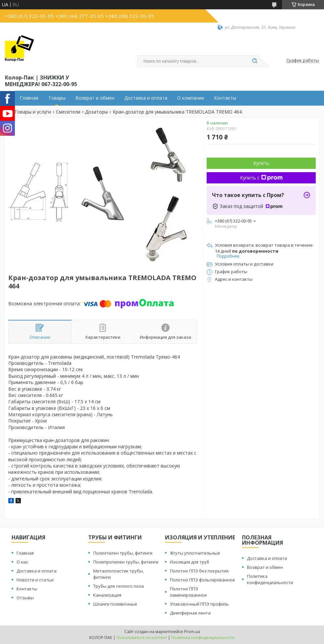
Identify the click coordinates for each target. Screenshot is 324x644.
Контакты (225, 98)
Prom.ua (192, 632)
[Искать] (255, 61)
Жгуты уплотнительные (195, 553)
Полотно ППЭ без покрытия (199, 571)
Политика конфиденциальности (270, 579)
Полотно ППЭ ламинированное (188, 592)
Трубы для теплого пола (119, 586)
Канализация (107, 595)
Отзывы (25, 598)
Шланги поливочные (115, 604)
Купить (261, 163)
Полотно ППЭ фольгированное (202, 580)
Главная (29, 98)
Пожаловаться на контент (142, 638)
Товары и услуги (33, 112)
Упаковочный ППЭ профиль (199, 604)
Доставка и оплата (146, 98)
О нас (22, 562)
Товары (57, 98)
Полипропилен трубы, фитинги (126, 562)
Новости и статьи (35, 580)
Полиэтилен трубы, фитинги (123, 553)
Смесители (68, 112)
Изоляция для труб (190, 562)
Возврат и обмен (95, 98)
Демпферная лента (190, 613)
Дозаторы (96, 112)
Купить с (261, 178)
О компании (191, 98)
